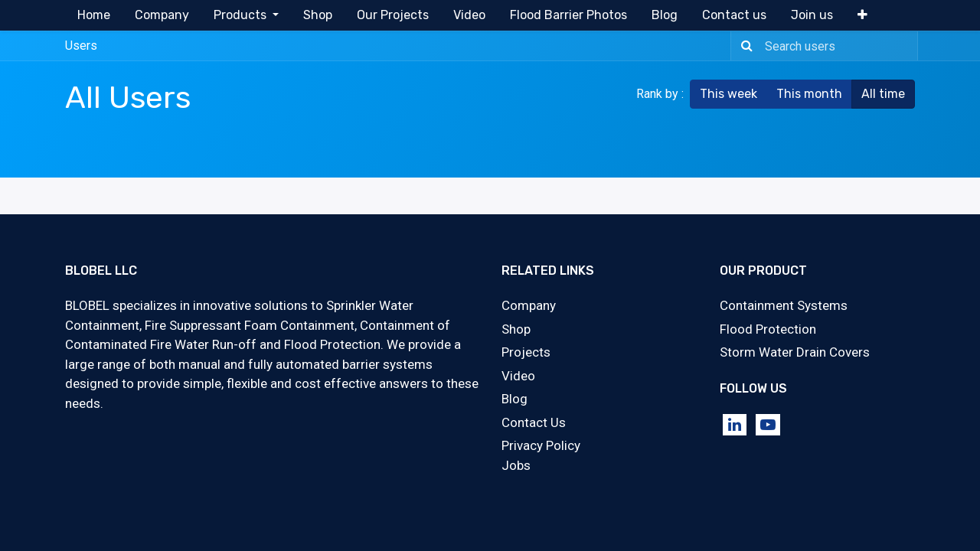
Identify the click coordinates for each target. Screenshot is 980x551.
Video (518, 376)
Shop (516, 329)
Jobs (516, 465)
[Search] (744, 46)
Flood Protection (768, 329)
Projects (526, 352)
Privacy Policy (541, 445)
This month (809, 94)
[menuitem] (94, 15)
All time (883, 94)
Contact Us (534, 422)
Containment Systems (784, 305)
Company (529, 305)
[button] (862, 15)
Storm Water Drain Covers (795, 352)
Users (81, 46)
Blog (514, 399)
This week (728, 94)
